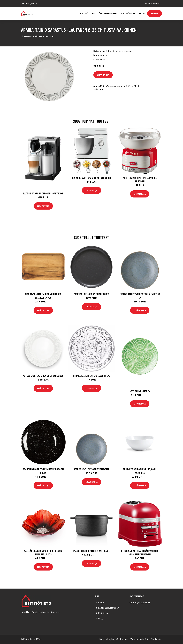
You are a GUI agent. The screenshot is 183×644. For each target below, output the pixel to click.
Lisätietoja (103, 75)
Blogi (142, 13)
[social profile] (40, 3)
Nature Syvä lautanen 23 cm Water (92, 469)
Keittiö (84, 13)
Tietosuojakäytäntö (140, 639)
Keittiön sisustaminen (105, 13)
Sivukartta (156, 639)
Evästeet (124, 639)
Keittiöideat (128, 13)
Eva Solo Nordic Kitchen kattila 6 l (91, 551)
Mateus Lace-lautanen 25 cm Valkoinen (43, 376)
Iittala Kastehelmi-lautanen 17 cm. (91, 376)
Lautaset (49, 36)
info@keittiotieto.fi (152, 3)
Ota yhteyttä (112, 639)
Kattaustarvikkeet (33, 36)
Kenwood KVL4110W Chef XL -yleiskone (91, 178)
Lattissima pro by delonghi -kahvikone (43, 193)
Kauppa (155, 13)
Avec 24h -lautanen (140, 391)
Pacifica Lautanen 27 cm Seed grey (91, 294)
